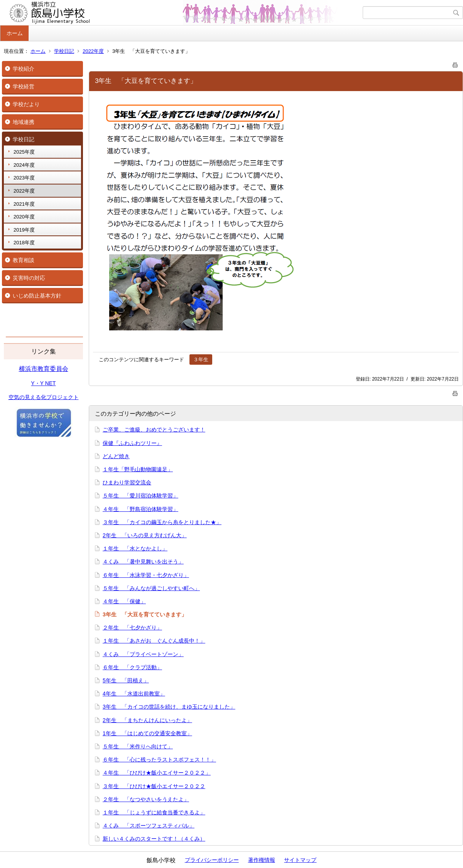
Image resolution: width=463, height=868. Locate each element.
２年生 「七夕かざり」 (132, 628)
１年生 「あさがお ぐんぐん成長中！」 (154, 641)
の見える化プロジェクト (49, 397)
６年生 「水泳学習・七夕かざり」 (146, 575)
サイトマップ (300, 860)
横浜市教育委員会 (44, 369)
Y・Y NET (43, 383)
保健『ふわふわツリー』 (132, 443)
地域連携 (24, 122)
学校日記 (64, 51)
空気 (14, 397)
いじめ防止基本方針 (37, 296)
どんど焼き (116, 456)
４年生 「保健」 (124, 601)
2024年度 (24, 165)
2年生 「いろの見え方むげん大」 (145, 535)
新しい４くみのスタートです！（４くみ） (154, 839)
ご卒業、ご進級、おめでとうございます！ (154, 430)
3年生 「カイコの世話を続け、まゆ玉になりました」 (169, 707)
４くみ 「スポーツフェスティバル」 (149, 826)
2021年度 (24, 204)
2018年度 (24, 243)
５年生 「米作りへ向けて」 (138, 746)
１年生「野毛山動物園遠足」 (138, 469)
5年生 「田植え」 (126, 680)
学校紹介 (24, 69)
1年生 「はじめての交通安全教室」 (147, 733)
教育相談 (24, 260)
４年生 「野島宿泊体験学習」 (140, 509)
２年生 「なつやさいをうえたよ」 (146, 799)
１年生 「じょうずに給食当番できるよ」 (154, 812)
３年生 (201, 360)
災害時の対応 (29, 278)
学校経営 (24, 86)
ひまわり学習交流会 (127, 482)
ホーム (15, 33)
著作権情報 (262, 860)
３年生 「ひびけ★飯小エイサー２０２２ (154, 786)
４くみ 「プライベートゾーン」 (143, 654)
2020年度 (24, 217)
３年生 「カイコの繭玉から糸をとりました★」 (162, 522)
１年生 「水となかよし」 (135, 548)
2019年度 (24, 230)
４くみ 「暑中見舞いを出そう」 (143, 562)
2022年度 (93, 51)
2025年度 (24, 152)
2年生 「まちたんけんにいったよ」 (147, 720)
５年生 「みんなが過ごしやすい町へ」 (151, 588)
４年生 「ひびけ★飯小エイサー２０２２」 (157, 773)
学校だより (26, 104)
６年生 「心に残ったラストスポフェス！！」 (159, 760)
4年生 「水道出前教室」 (134, 694)
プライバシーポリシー (212, 860)
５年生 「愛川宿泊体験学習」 (140, 496)
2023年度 (24, 178)
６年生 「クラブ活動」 (132, 667)
